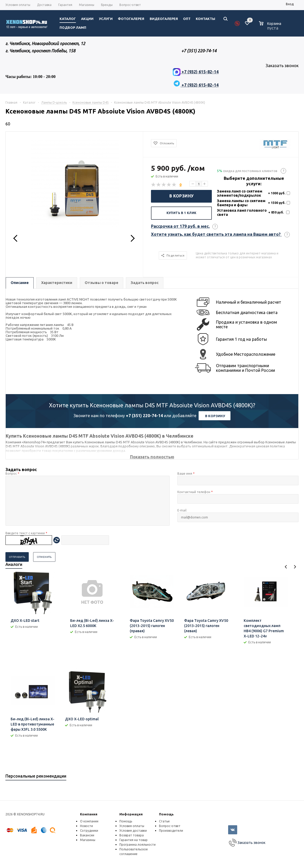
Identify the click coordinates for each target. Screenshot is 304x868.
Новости (86, 826)
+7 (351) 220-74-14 (144, 416)
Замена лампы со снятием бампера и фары (241, 203)
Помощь (166, 814)
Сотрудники (89, 831)
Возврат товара (132, 835)
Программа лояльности (137, 845)
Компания (89, 814)
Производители (171, 831)
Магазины (88, 840)
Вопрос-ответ (170, 826)
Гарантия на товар (133, 840)
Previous (286, 567)
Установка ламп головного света (242, 212)
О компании (89, 821)
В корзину (182, 196)
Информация (131, 814)
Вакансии (87, 835)
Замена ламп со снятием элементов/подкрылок (240, 193)
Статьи (164, 821)
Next (295, 567)
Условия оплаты (132, 826)
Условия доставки (133, 831)
